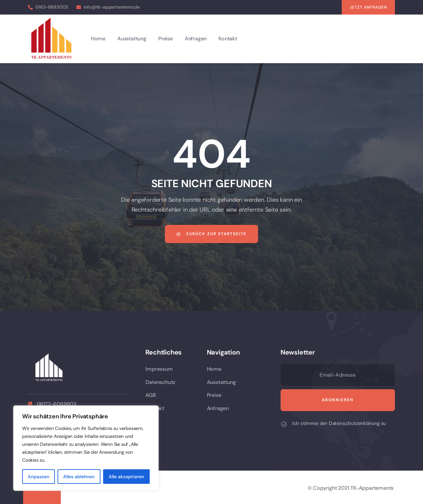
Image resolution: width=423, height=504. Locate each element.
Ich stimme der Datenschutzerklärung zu (339, 423)
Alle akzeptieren (126, 477)
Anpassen (38, 477)
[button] (368, 7)
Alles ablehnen (79, 477)
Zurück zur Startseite (211, 234)
